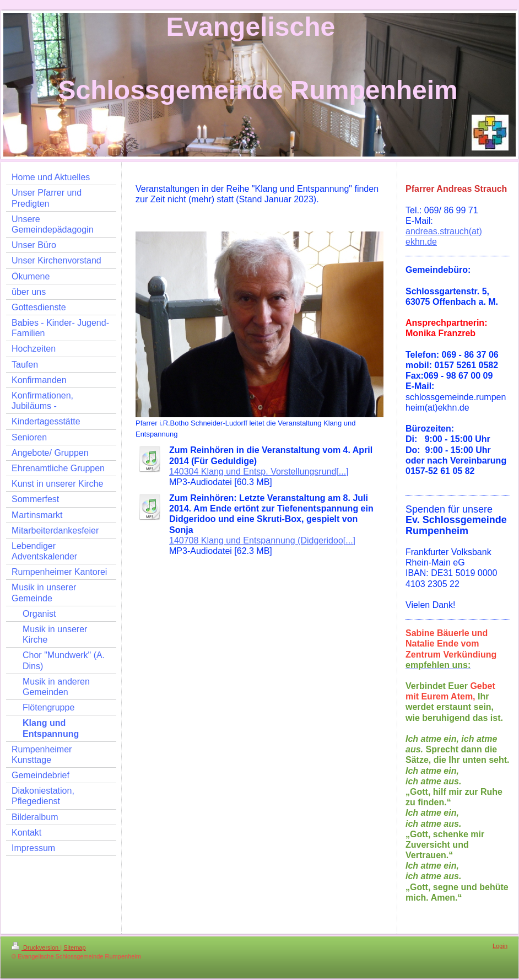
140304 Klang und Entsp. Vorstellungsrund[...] (259, 472)
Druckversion (36, 947)
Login (500, 946)
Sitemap (74, 947)
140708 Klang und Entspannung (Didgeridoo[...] (262, 540)
